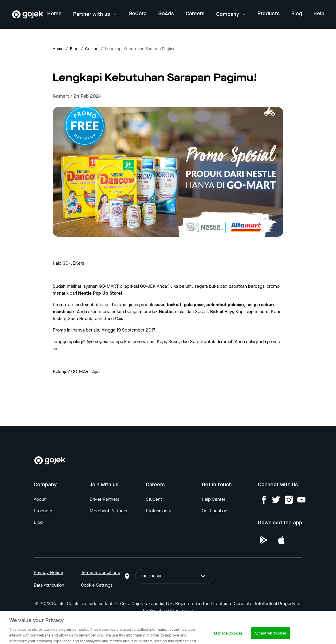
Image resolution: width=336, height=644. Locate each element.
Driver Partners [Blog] (104, 499)
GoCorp (138, 14)
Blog (297, 14)
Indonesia (174, 576)
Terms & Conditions (100, 572)
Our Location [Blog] (215, 511)
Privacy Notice (48, 572)
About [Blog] (40, 499)
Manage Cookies (228, 638)
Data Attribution (49, 585)
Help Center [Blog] (214, 499)
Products (269, 14)
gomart (92, 49)
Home (54, 14)
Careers (195, 14)
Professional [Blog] (158, 511)
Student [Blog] (154, 499)
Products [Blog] (43, 511)
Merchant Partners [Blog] (108, 511)
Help (319, 14)
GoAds (166, 14)
